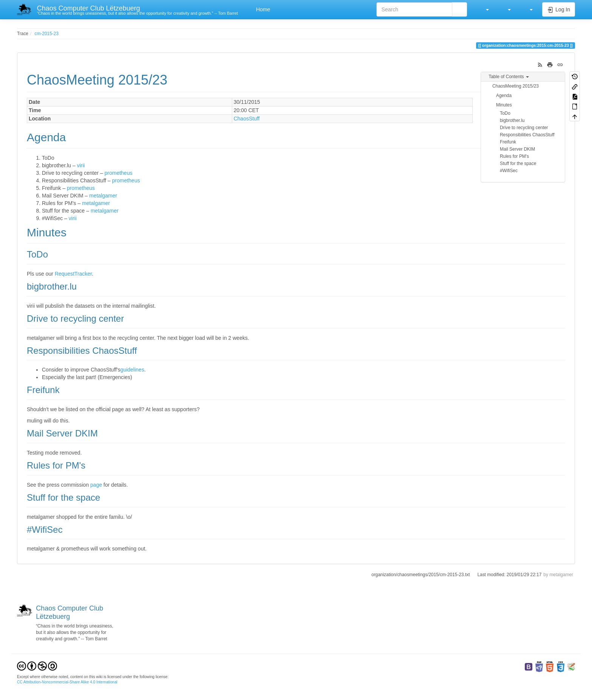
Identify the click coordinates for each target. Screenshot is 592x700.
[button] (484, 9)
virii (81, 165)
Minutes (504, 105)
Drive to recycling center (524, 128)
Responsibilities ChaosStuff (527, 135)
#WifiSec (509, 171)
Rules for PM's (514, 156)
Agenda (504, 96)
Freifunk (508, 142)
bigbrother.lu (512, 120)
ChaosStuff (247, 119)
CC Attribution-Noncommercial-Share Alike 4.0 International (67, 682)
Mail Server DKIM (517, 149)
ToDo (505, 113)
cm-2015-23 (47, 34)
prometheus (119, 173)
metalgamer (103, 196)
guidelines (132, 370)
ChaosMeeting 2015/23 (516, 86)
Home (262, 9)
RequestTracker (73, 274)
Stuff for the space (518, 163)
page (96, 485)
